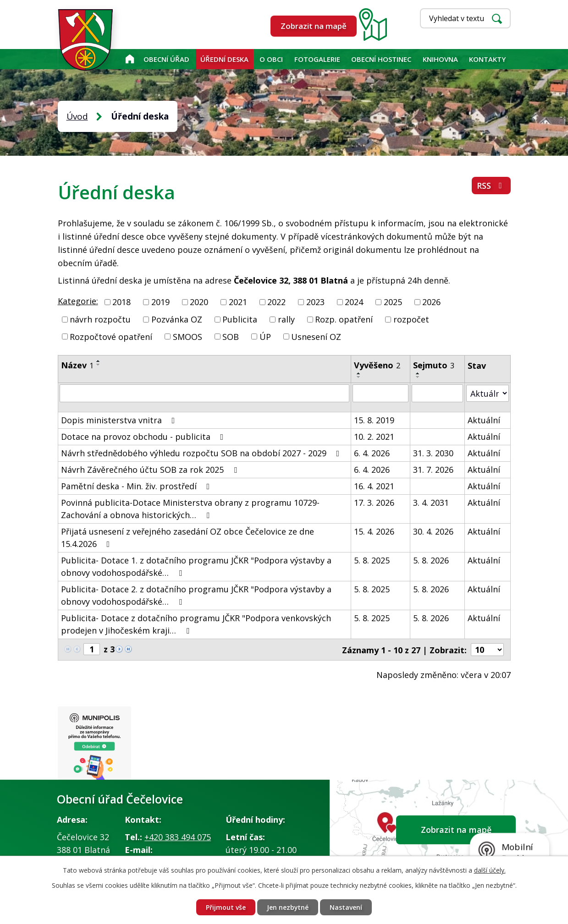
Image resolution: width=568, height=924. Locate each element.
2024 (354, 302)
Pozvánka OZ (177, 319)
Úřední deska (224, 59)
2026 (431, 302)
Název (77, 365)
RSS (491, 186)
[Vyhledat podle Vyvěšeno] (381, 393)
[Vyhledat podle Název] (205, 393)
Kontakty (487, 59)
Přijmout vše (226, 907)
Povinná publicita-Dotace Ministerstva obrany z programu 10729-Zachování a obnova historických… (190, 508)
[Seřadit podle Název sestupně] (99, 365)
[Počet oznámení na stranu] (487, 649)
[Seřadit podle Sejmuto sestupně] (419, 377)
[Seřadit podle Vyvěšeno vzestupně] (359, 373)
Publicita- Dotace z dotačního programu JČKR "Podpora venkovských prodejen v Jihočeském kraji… (196, 624)
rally (286, 319)
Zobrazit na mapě (314, 26)
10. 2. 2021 (374, 436)
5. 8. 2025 (372, 560)
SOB (231, 336)
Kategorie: (78, 301)
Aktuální (484, 420)
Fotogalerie (317, 59)
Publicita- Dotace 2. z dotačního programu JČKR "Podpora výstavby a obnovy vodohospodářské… (196, 595)
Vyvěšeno (377, 365)
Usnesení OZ (316, 336)
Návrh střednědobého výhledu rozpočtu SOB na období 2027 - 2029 (202, 453)
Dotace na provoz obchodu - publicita (144, 436)
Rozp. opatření (344, 319)
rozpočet (411, 319)
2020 (199, 302)
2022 (276, 302)
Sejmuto (434, 365)
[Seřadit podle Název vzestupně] (99, 361)
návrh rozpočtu (100, 319)
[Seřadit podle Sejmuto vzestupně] (419, 373)
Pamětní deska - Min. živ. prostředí (137, 486)
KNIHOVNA (440, 59)
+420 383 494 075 (178, 837)
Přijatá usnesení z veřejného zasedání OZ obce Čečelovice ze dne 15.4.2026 (187, 537)
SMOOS (187, 336)
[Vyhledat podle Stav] (488, 393)
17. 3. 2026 (374, 502)
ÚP (265, 336)
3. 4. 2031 (431, 502)
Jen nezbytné (288, 907)
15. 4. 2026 (374, 531)
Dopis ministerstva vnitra (120, 420)
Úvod (130, 59)
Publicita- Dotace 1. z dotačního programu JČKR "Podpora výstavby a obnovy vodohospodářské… (196, 566)
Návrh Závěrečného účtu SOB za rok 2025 (151, 469)
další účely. (490, 870)
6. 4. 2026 (372, 453)
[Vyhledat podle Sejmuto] (438, 393)
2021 (238, 302)
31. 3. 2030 (434, 453)
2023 (315, 302)
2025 (393, 302)
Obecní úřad (166, 59)
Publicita (240, 319)
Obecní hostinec (381, 59)
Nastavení (346, 907)
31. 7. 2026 (434, 469)
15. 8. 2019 (374, 420)
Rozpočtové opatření (111, 336)
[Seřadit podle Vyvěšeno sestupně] (359, 377)
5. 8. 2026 (431, 560)
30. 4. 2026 (434, 531)
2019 (160, 302)
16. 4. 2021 (374, 486)
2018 (121, 302)
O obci (271, 59)
